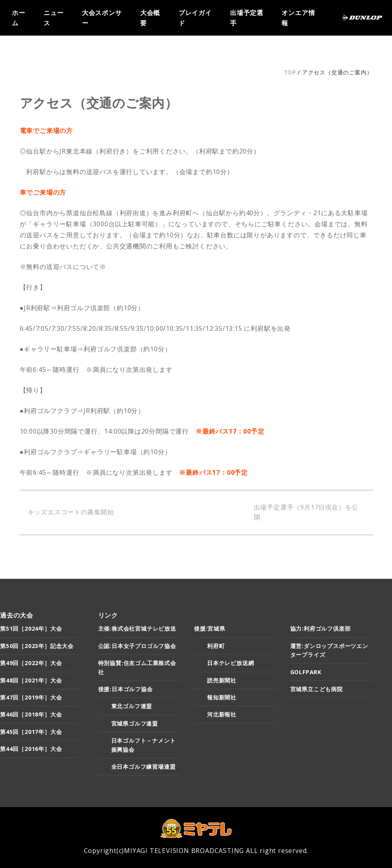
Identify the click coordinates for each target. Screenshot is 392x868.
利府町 (216, 646)
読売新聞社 (222, 680)
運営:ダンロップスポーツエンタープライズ (329, 650)
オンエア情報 (298, 17)
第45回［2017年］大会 (31, 732)
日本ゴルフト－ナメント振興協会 (144, 745)
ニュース (53, 17)
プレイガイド (195, 17)
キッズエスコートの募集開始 (71, 512)
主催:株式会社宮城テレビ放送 (137, 628)
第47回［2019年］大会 (31, 697)
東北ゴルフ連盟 (132, 706)
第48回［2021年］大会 (31, 680)
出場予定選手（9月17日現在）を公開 (306, 512)
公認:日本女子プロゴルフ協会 (137, 646)
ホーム (19, 17)
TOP (290, 72)
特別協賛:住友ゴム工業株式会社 (137, 667)
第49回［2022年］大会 (31, 663)
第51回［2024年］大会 (31, 628)
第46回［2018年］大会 (31, 714)
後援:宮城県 (210, 628)
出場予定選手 (247, 17)
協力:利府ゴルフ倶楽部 (321, 628)
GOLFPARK (306, 672)
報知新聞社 (222, 697)
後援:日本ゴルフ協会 (126, 689)
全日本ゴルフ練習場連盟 (144, 767)
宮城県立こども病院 (317, 689)
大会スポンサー (102, 17)
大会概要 (150, 17)
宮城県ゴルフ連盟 (135, 723)
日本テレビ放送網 (230, 663)
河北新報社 (222, 714)
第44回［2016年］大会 (31, 749)
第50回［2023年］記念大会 (37, 646)
